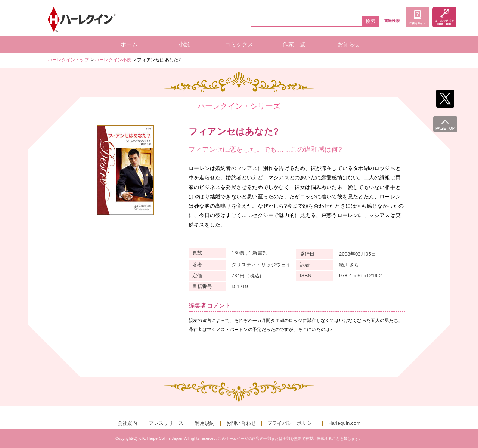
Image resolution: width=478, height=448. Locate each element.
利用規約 (205, 423)
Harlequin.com (344, 423)
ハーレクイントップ (68, 60)
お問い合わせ (241, 423)
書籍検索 (392, 21)
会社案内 (128, 423)
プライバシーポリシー (292, 423)
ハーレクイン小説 (113, 60)
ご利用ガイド (418, 17)
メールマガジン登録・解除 (444, 17)
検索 (371, 21)
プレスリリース (166, 423)
